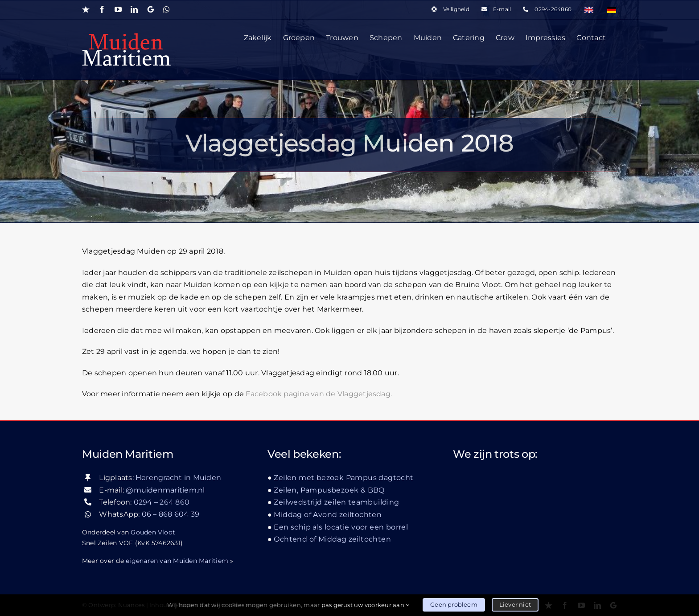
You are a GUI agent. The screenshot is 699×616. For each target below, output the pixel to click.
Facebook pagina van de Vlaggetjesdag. (319, 394)
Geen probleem (454, 604)
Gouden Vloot (153, 532)
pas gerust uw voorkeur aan (366, 605)
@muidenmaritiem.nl (165, 490)
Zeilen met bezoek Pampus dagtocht (343, 478)
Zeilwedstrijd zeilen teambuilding (336, 502)
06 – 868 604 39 (171, 514)
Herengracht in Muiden (178, 478)
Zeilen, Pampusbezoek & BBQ (329, 490)
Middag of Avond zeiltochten (328, 515)
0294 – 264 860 (162, 502)
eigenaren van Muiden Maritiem (177, 560)
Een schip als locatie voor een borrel (341, 527)
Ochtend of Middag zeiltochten (332, 539)
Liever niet (515, 604)
